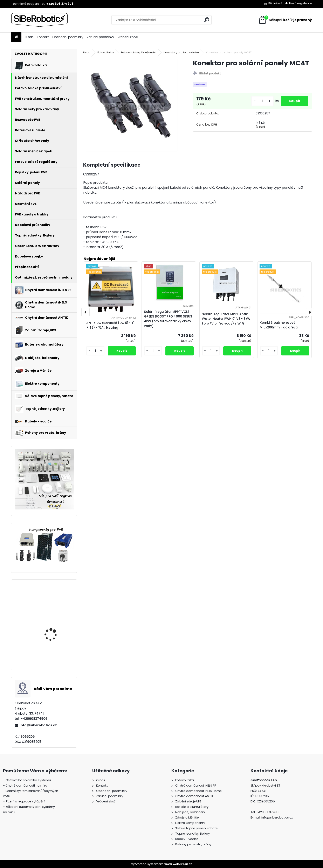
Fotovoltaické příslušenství (139, 52)
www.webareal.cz (178, 864)
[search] (207, 20)
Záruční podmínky (100, 37)
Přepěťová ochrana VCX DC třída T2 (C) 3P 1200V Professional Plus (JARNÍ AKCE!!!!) (56, 647)
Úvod (87, 52)
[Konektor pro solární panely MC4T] (131, 105)
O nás (29, 37)
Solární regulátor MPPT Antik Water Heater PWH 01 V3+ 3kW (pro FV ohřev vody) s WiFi (226, 319)
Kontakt (43, 37)
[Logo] (39, 20)
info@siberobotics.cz (38, 725)
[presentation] (85, 312)
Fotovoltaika (106, 52)
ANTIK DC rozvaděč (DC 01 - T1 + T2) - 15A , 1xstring (110, 325)
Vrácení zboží (128, 37)
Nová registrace (301, 3)
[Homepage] (16, 37)
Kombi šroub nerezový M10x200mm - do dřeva (279, 325)
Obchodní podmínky (68, 37)
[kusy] (261, 101)
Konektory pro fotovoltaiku (181, 52)
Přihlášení (275, 3)
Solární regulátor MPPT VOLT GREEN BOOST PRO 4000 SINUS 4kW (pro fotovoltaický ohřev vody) (55, 607)
